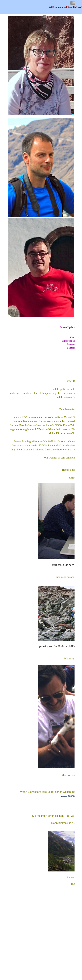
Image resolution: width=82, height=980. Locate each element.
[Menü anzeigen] (73, 3)
